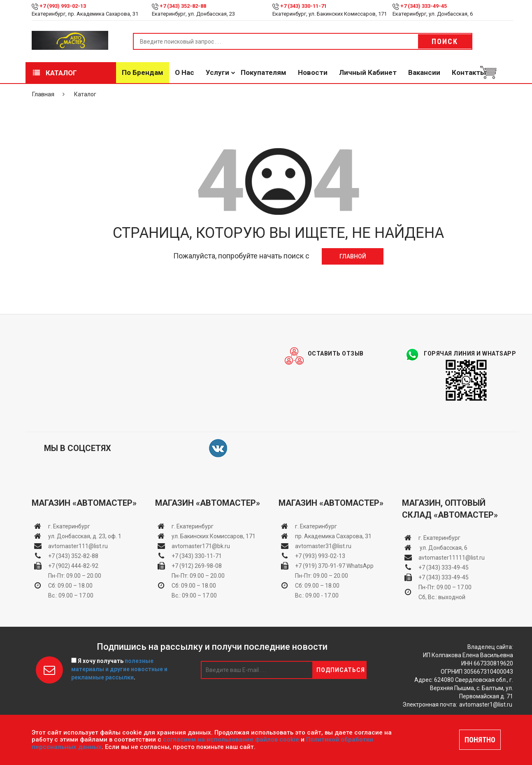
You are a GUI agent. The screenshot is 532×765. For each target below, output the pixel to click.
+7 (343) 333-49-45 (424, 6)
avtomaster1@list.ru (486, 705)
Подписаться (341, 670)
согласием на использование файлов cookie (231, 739)
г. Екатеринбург (70, 526)
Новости (313, 72)
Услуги (217, 72)
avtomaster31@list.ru (323, 546)
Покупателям (264, 72)
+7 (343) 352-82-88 (183, 6)
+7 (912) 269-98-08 (197, 565)
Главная (43, 94)
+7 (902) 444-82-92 (73, 565)
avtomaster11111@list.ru (452, 558)
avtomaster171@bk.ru (201, 546)
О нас (185, 72)
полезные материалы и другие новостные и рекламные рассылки (119, 669)
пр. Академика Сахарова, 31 (333, 536)
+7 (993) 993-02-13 (320, 556)
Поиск (445, 41)
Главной (353, 256)
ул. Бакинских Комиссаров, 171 (214, 536)
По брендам (143, 72)
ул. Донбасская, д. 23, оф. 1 (85, 536)
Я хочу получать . (119, 669)
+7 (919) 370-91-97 (320, 565)
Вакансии (424, 72)
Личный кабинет (368, 72)
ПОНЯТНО (480, 740)
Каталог (55, 73)
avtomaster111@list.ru (78, 546)
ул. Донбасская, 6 (443, 548)
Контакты (469, 72)
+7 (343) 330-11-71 (303, 6)
